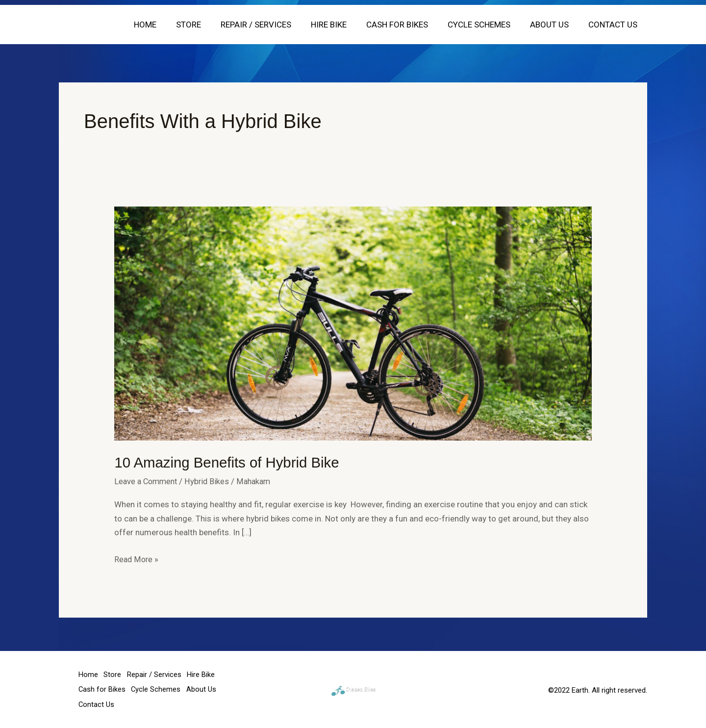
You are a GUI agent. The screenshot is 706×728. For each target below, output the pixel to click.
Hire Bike (342, 25)
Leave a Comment (148, 481)
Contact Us (614, 25)
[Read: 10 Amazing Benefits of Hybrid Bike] (353, 323)
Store (208, 25)
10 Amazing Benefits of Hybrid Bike (229, 462)
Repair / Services (272, 25)
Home (167, 25)
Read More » (137, 558)
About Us (554, 25)
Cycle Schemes (486, 25)
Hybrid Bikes (211, 481)
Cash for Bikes (407, 25)
